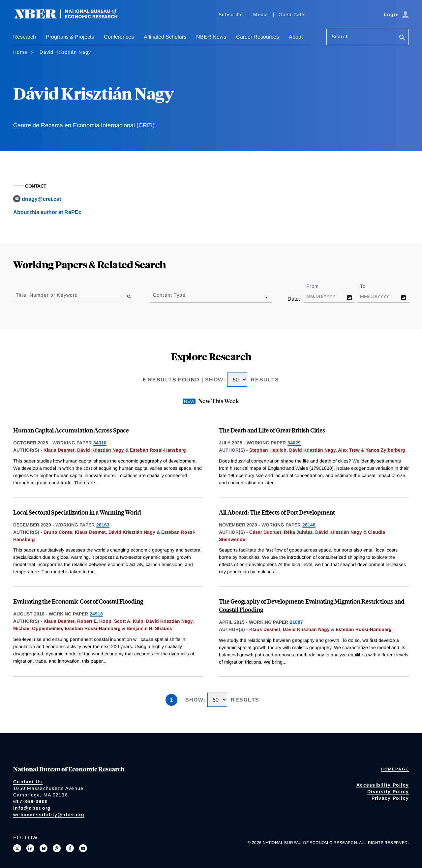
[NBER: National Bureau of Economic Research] (71, 17)
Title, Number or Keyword (47, 295)
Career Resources (257, 37)
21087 (296, 622)
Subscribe (231, 15)
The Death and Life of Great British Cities (272, 430)
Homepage (395, 769)
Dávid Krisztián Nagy (101, 450)
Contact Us (28, 782)
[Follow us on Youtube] (83, 848)
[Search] (402, 38)
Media (261, 15)
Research (25, 37)
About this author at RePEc (47, 212)
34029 (294, 443)
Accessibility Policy (383, 785)
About (296, 37)
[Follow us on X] (17, 848)
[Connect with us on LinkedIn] (30, 848)
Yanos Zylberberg (385, 450)
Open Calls (292, 15)
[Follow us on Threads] (57, 848)
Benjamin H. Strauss (149, 628)
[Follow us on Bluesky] (44, 848)
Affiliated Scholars (165, 37)
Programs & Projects (70, 37)
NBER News (211, 37)
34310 (100, 443)
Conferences (119, 37)
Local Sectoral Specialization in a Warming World (77, 512)
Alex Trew (349, 450)
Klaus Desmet (59, 450)
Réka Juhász (298, 532)
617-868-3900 (30, 801)
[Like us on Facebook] (70, 848)
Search (340, 37)
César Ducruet (265, 532)
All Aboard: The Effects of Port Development (277, 512)
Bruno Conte (58, 532)
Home (20, 52)
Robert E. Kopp (94, 621)
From (318, 286)
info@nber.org (32, 808)
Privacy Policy (390, 798)
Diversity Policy (388, 792)
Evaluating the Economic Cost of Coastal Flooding (78, 601)
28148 (309, 525)
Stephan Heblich (268, 450)
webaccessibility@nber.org (49, 815)
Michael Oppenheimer (38, 628)
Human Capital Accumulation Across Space (71, 430)
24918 (96, 614)
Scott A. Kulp (129, 621)
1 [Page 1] (171, 700)
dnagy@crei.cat (41, 199)
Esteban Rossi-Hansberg (158, 450)
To (369, 286)
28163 (103, 525)
